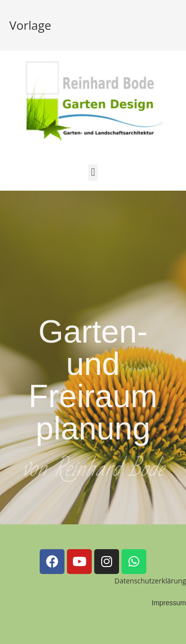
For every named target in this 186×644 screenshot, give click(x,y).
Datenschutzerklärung (150, 581)
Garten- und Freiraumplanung (93, 385)
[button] (93, 173)
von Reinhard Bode (93, 471)
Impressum (169, 603)
